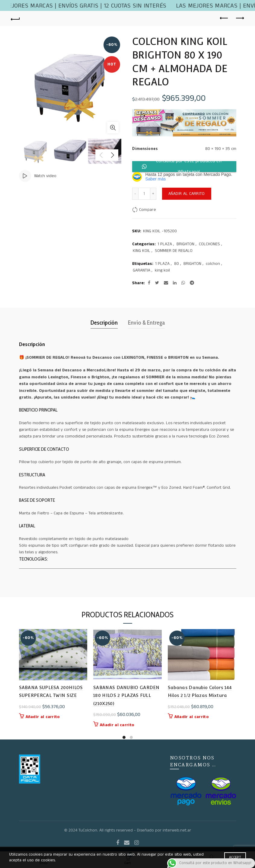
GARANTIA (142, 270)
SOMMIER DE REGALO (174, 251)
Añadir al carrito (187, 194)
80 (177, 264)
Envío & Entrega (146, 323)
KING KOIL (142, 251)
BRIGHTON (185, 244)
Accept (235, 857)
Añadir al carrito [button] (43, 717)
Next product (239, 18)
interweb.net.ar (177, 830)
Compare (148, 210)
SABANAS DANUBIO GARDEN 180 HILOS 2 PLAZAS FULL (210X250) (126, 695)
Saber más (156, 179)
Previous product (224, 18)
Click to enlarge (113, 128)
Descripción (104, 323)
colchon (213, 264)
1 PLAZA (165, 244)
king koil (162, 270)
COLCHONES (209, 244)
